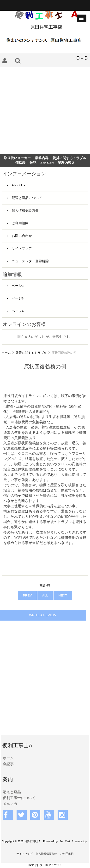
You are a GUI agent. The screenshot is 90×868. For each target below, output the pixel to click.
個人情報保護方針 (23, 211)
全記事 (8, 764)
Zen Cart (47, 163)
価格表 (20, 163)
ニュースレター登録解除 (28, 261)
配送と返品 (12, 792)
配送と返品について (24, 198)
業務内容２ (66, 163)
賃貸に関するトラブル (31, 353)
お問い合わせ (19, 236)
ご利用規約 (18, 223)
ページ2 (15, 286)
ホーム (6, 353)
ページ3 (15, 298)
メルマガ (10, 804)
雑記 (33, 163)
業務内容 (42, 158)
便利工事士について (19, 798)
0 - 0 (82, 58)
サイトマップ (19, 248)
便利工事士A (33, 841)
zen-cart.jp (81, 841)
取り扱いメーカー (17, 158)
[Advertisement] (45, 111)
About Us (16, 185)
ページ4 (15, 311)
